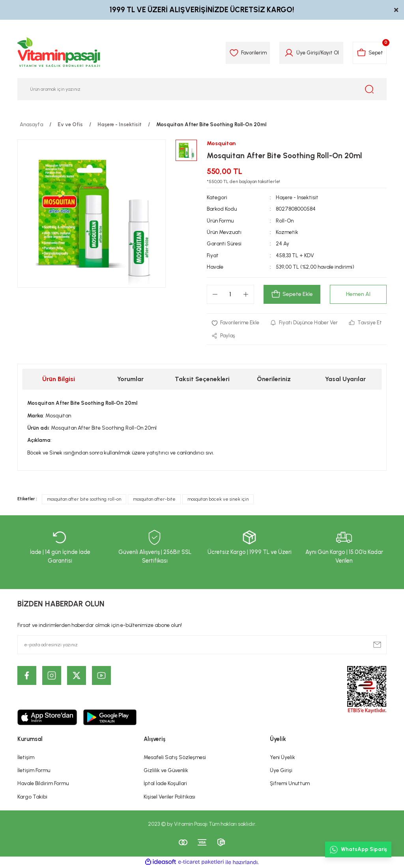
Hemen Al (358, 294)
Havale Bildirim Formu (43, 784)
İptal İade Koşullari (165, 784)
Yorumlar (130, 379)
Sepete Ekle (292, 295)
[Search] (202, 89)
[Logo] (59, 53)
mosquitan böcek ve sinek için (218, 499)
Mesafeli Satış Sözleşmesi (175, 757)
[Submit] (377, 645)
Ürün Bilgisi (59, 379)
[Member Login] (288, 53)
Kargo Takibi (32, 797)
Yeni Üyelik (282, 757)
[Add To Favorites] (236, 323)
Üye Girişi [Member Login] (307, 52)
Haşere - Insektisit (297, 197)
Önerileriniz (274, 379)
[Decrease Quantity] (215, 295)
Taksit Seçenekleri (202, 379)
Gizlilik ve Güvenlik (166, 771)
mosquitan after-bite (154, 499)
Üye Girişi (281, 771)
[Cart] (369, 53)
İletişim (26, 757)
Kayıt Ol (329, 52)
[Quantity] (230, 295)
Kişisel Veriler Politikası (169, 797)
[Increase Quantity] (246, 295)
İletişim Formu (34, 771)
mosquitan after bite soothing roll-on (84, 499)
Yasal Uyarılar (345, 379)
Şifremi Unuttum (290, 784)
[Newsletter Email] (202, 645)
